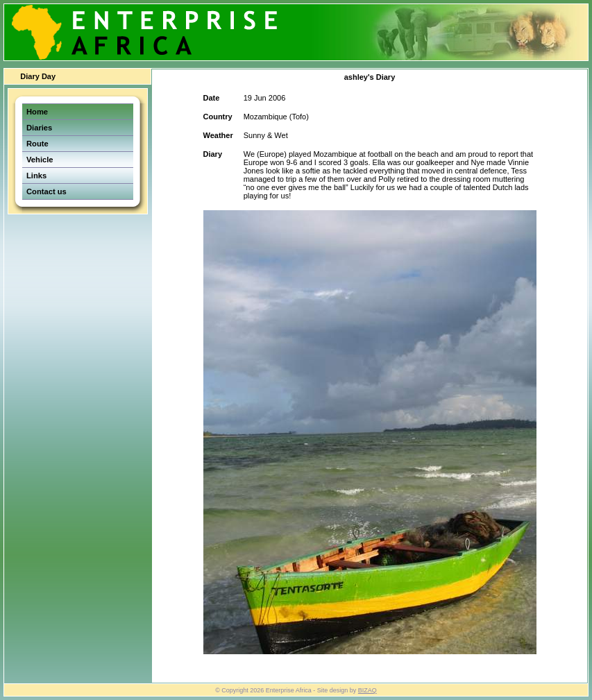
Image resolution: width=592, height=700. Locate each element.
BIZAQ (367, 690)
